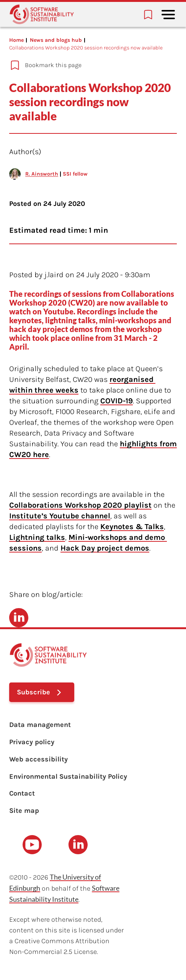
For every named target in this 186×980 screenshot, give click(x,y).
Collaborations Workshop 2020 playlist (80, 505)
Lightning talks (37, 537)
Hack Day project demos (105, 548)
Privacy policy (32, 742)
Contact (22, 793)
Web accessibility (38, 759)
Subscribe (33, 692)
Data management (40, 725)
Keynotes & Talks (132, 527)
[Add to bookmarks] (88, 65)
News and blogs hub (56, 40)
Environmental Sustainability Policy (68, 776)
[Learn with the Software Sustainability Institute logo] (42, 14)
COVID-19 (117, 401)
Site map (24, 811)
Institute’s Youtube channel (60, 516)
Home (16, 40)
